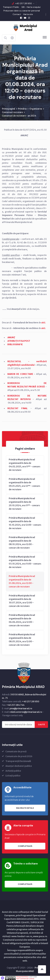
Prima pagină (9, 109)
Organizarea (36, 109)
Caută (41, 725)
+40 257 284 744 (15, 705)
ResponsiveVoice (22, 977)
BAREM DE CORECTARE (20, 374)
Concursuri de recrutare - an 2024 (19, 116)
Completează (25, 846)
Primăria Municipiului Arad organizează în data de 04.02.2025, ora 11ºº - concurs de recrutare (25, 465)
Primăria (22, 109)
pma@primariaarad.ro (21, 708)
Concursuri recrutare (12, 112)
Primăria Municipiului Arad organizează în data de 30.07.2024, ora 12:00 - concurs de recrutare (22, 601)
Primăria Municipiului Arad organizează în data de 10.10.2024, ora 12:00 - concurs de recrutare (25, 523)
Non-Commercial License (25, 979)
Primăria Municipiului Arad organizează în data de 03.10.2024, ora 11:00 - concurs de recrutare (25, 562)
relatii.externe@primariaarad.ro (26, 712)
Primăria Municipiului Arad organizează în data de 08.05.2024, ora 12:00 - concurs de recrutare (22, 640)
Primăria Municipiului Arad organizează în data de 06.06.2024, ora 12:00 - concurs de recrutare (22, 620)
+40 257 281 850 (24, 3)
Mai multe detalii (25, 808)
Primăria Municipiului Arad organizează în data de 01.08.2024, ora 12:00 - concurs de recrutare (22, 581)
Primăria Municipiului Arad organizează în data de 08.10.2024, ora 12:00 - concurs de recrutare (22, 542)
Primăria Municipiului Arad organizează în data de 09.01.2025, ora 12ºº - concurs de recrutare (24, 484)
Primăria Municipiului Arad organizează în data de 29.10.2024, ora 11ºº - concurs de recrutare (24, 504)
